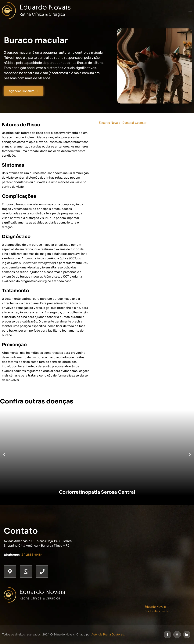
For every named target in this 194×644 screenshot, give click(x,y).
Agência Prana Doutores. (108, 634)
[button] (4, 455)
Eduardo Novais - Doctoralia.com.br (123, 123)
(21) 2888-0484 (32, 555)
